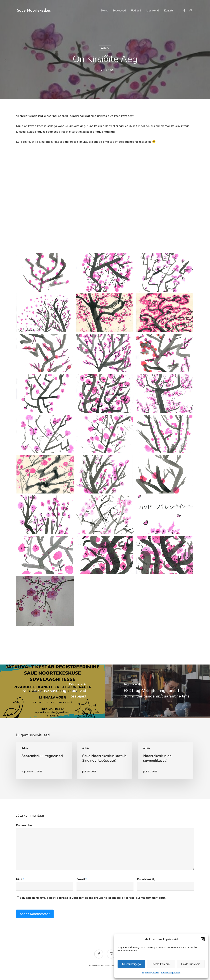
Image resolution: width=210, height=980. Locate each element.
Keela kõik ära (161, 964)
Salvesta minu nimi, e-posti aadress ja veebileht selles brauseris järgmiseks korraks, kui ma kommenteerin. (93, 898)
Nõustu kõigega (132, 964)
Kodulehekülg (146, 879)
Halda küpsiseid (191, 964)
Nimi (20, 879)
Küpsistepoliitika (151, 973)
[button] (203, 939)
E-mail (82, 879)
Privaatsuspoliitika (171, 973)
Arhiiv (105, 48)
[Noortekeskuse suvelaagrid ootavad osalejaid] (52, 691)
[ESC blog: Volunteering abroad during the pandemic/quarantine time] (157, 691)
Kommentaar (25, 825)
